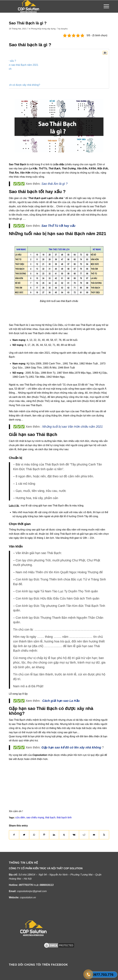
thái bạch (50, 817)
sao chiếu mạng (35, 817)
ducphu (64, 29)
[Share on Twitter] (24, 835)
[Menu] (105, 6)
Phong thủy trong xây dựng (43, 29)
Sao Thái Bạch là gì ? (28, 23)
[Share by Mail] (94, 835)
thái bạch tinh (64, 817)
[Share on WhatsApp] (34, 835)
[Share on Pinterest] (44, 835)
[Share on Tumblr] (64, 835)
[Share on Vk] (74, 835)
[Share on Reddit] (84, 835)
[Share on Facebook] (14, 835)
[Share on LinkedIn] (54, 835)
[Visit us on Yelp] (104, 835)
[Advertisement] (45, 316)
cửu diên (20, 817)
